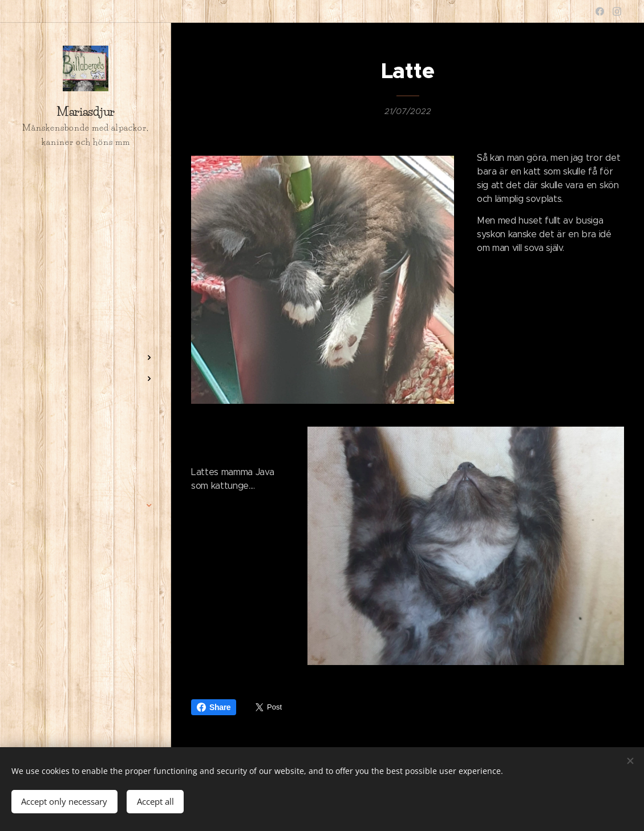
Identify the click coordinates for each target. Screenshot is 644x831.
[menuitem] (86, 303)
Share (214, 707)
